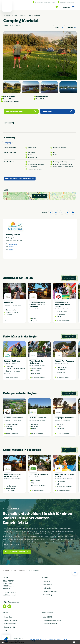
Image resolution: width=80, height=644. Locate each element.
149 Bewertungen (14, 377)
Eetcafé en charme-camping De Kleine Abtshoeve (37, 305)
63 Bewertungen (64, 377)
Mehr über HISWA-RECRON (17, 552)
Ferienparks (47, 588)
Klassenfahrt (8, 617)
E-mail (11, 250)
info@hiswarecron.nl (9, 595)
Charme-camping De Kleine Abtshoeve (12, 475)
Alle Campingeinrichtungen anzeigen (20, 179)
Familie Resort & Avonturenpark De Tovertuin (62, 305)
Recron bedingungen (50, 624)
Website (12, 247)
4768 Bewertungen (39, 377)
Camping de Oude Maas (64, 418)
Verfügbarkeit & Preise (21, 111)
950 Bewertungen (14, 434)
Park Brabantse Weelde (39, 418)
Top (75, 572)
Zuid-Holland (66, 420)
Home (16, 15)
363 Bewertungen (39, 490)
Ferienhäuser (47, 585)
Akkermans (9, 303)
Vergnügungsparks (10, 624)
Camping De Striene (12, 361)
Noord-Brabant (17, 305)
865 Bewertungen (64, 320)
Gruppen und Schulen (50, 592)
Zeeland (15, 363)
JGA (6, 630)
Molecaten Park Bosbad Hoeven (64, 475)
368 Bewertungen (64, 434)
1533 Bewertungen (65, 490)
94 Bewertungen (38, 434)
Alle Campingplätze (35, 15)
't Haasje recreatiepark (13, 418)
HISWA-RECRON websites (52, 620)
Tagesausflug (47, 595)
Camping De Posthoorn (39, 474)
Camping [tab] (7, 143)
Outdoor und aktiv (10, 627)
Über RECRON (48, 617)
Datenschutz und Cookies (38, 639)
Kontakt (65, 639)
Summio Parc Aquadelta (64, 361)
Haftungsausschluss (54, 639)
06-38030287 (13, 244)
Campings (69, 7)
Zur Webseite (57, 111)
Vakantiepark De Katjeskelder (36, 362)
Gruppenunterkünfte (11, 620)
